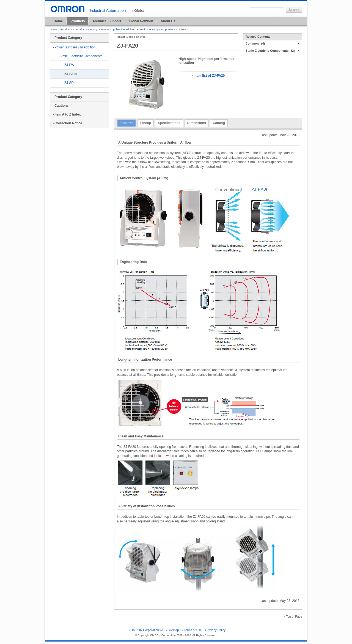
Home (58, 21)
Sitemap (172, 630)
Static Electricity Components (157, 29)
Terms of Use (192, 630)
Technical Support (107, 21)
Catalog (219, 123)
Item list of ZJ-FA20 (208, 76)
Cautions (61, 106)
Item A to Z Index (67, 114)
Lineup (146, 123)
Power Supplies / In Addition (118, 29)
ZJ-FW (68, 65)
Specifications (169, 123)
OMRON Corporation (146, 630)
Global (138, 11)
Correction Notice (68, 123)
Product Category (86, 29)
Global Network (141, 21)
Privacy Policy (215, 630)
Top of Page (293, 616)
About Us (168, 21)
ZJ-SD (68, 83)
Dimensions (197, 123)
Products (78, 21)
